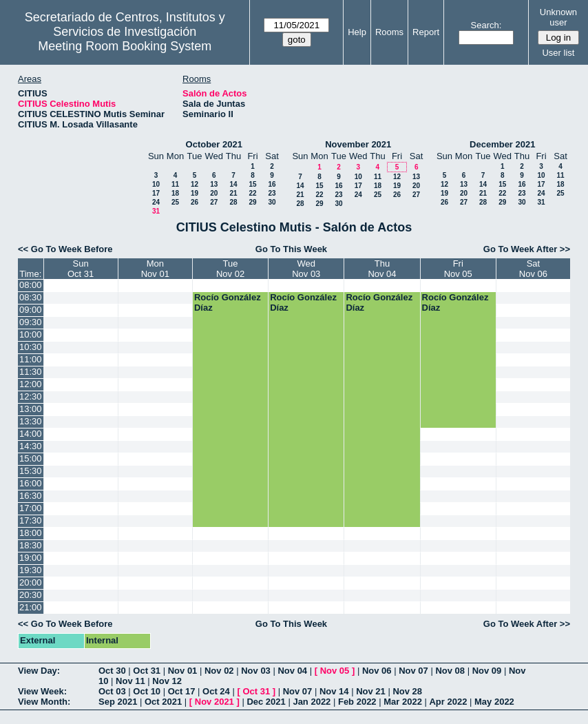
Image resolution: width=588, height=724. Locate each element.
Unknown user (558, 17)
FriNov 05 (458, 269)
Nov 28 (407, 691)
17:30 (31, 520)
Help (357, 32)
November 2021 (358, 144)
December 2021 (502, 144)
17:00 (31, 508)
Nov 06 (377, 671)
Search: (486, 25)
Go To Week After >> (527, 249)
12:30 (31, 396)
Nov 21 (371, 691)
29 (252, 202)
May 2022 (494, 702)
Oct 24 (216, 691)
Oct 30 (112, 671)
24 (156, 202)
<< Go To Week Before (65, 249)
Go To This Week (291, 249)
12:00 (31, 384)
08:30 (31, 297)
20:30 (31, 595)
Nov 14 (334, 691)
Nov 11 (130, 681)
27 (214, 202)
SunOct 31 (81, 269)
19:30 (31, 570)
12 (195, 184)
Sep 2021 (118, 702)
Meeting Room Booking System (125, 46)
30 (272, 202)
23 (272, 193)
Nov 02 (219, 671)
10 (156, 184)
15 (252, 184)
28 (233, 202)
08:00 (31, 285)
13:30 (31, 421)
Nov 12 (167, 681)
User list (558, 53)
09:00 (31, 310)
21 (233, 193)
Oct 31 (147, 671)
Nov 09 (487, 671)
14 (233, 184)
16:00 (31, 483)
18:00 (31, 533)
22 (252, 193)
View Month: (44, 702)
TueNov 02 (230, 269)
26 (195, 202)
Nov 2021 (214, 702)
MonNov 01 (155, 269)
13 (214, 184)
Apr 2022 (448, 702)
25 (175, 202)
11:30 (31, 372)
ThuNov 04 (382, 269)
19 (195, 193)
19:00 (31, 558)
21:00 (31, 607)
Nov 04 (292, 671)
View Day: (39, 671)
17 (156, 193)
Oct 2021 (163, 702)
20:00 (31, 582)
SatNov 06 (533, 269)
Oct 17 (182, 691)
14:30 (31, 446)
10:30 (31, 347)
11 (175, 184)
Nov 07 (413, 671)
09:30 (31, 322)
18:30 (31, 545)
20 (214, 193)
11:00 (31, 359)
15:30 (31, 471)
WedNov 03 (306, 269)
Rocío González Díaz (228, 302)
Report (426, 32)
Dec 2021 (266, 702)
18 (175, 193)
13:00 (31, 409)
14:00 (31, 434)
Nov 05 (335, 671)
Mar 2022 (403, 702)
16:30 (31, 496)
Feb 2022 (357, 702)
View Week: (42, 691)
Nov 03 (256, 671)
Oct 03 (112, 691)
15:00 (31, 458)
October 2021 (214, 144)
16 (272, 184)
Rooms (389, 32)
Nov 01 (183, 671)
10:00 (31, 334)
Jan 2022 (312, 702)
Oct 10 (147, 691)
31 (156, 211)
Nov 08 (450, 671)
